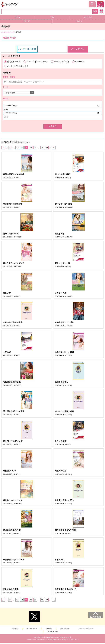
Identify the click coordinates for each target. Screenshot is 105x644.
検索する (52, 127)
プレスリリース (32, 630)
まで (6, 117)
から (6, 110)
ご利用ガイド (92, 4)
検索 (95, 11)
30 (42, 148)
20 (31, 148)
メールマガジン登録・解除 (100, 4)
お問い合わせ (65, 630)
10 (10, 148)
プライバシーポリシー (86, 630)
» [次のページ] (54, 148)
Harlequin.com (53, 632)
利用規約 (49, 630)
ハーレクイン (78, 49)
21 (35, 148)
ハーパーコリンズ (27, 49)
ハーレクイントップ (8, 32)
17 (17, 148)
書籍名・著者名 (9, 77)
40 (47, 148)
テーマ (5, 87)
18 (22, 148)
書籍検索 (101, 11)
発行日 (5, 98)
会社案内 (15, 630)
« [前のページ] (3, 148)
